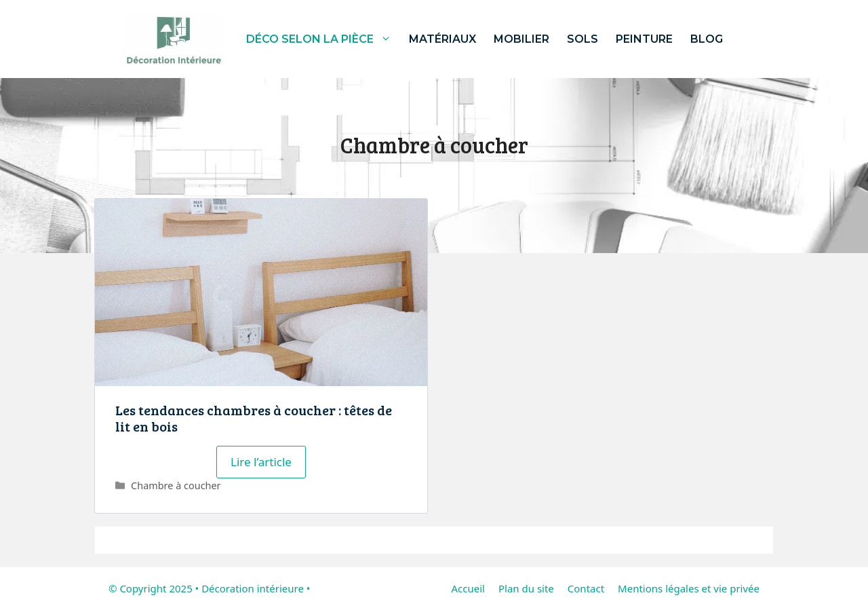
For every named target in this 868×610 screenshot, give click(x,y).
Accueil (468, 588)
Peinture (644, 39)
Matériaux (442, 39)
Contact (586, 588)
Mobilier (521, 39)
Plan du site (526, 588)
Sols (583, 39)
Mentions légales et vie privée (689, 588)
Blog (707, 39)
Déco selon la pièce (323, 39)
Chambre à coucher (176, 485)
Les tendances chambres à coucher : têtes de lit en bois (254, 418)
